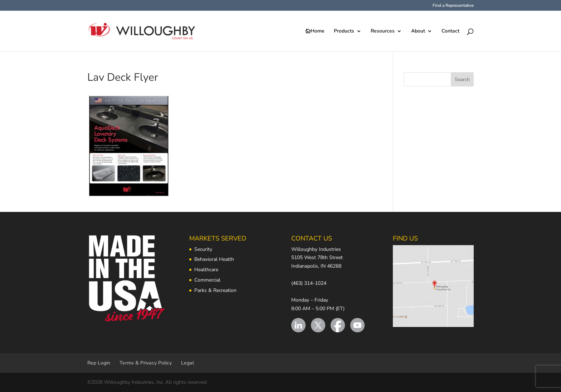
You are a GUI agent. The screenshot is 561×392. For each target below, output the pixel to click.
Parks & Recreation (215, 290)
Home (318, 31)
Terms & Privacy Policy (146, 363)
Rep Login (99, 363)
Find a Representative (453, 6)
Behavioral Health (214, 259)
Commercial (207, 280)
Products (344, 31)
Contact (450, 31)
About (418, 31)
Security (203, 249)
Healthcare (206, 270)
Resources (383, 31)
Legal (187, 363)
